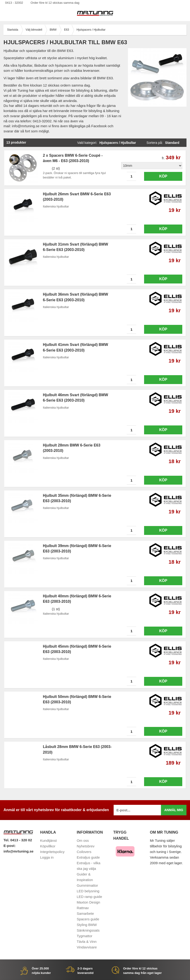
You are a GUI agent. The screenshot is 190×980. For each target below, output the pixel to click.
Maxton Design (88, 902)
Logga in (47, 857)
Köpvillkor (48, 846)
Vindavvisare (87, 947)
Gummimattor (87, 885)
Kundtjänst (48, 840)
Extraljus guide (88, 857)
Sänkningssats (88, 930)
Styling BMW (87, 925)
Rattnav (83, 908)
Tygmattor (84, 936)
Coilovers (84, 852)
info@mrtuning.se (19, 851)
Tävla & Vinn (87, 942)
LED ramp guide (89, 897)
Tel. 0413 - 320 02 (18, 840)
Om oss (83, 840)
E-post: (10, 846)
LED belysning (88, 891)
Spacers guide (88, 919)
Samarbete (85, 913)
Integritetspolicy (52, 852)
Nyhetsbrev (86, 846)
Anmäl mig (174, 810)
